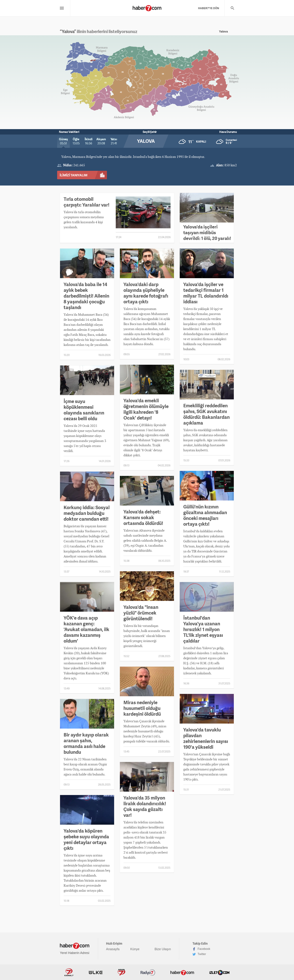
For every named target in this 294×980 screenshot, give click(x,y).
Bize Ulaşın (163, 949)
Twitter (199, 954)
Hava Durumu (228, 132)
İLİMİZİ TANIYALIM (73, 175)
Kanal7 (69, 972)
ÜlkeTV (96, 972)
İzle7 (219, 972)
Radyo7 (148, 972)
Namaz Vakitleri (69, 132)
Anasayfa (113, 949)
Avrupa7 (121, 972)
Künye (135, 949)
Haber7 (182, 972)
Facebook (201, 949)
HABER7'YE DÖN (209, 8)
